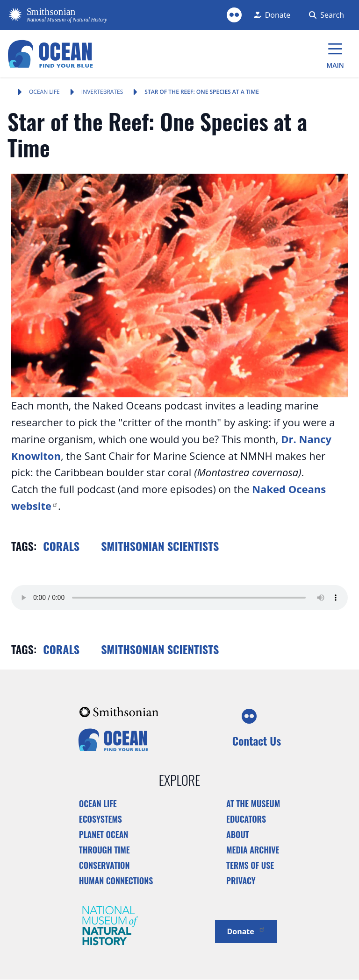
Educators (246, 819)
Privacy (241, 881)
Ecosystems (101, 819)
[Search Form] (325, 15)
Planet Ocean (104, 834)
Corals (61, 546)
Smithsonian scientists (160, 546)
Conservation (104, 865)
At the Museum (253, 804)
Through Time (104, 850)
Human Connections (116, 881)
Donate (246, 931)
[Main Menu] (335, 54)
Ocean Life (44, 92)
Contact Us (257, 740)
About (238, 834)
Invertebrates (102, 92)
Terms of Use (250, 865)
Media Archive (253, 850)
